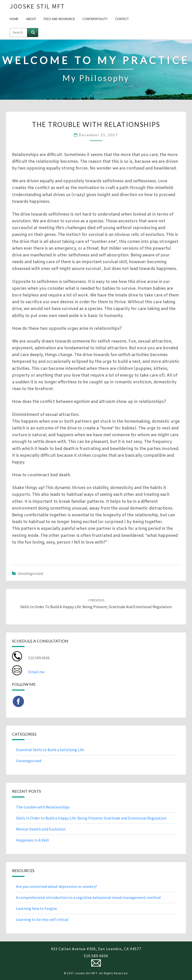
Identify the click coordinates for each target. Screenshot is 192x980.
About (31, 19)
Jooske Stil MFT (37, 6)
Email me (36, 672)
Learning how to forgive (36, 908)
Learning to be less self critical (42, 919)
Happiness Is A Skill (32, 840)
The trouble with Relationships (43, 807)
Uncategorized (30, 573)
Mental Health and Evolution (41, 829)
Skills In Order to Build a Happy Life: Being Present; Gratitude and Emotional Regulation (91, 818)
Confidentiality (95, 19)
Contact (122, 19)
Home (14, 19)
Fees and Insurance (59, 19)
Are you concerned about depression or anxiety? (56, 886)
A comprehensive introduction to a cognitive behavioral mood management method (88, 897)
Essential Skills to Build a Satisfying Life (50, 750)
